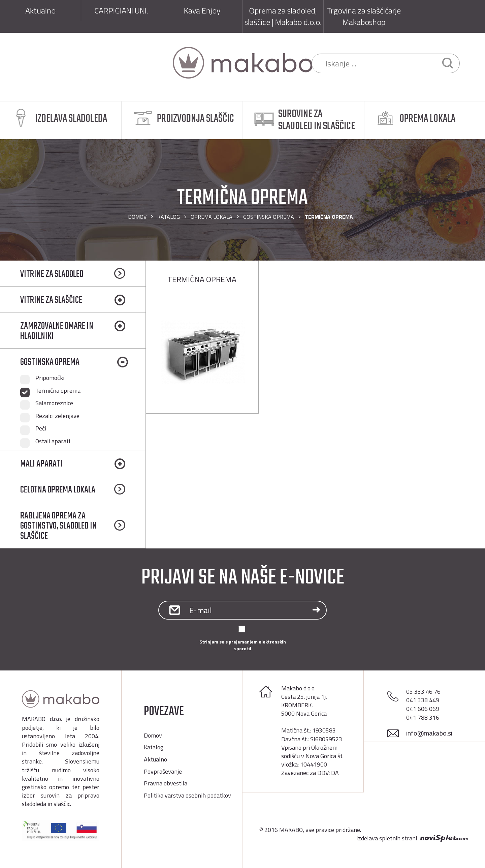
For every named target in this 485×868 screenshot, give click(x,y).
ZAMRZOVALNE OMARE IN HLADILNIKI (57, 331)
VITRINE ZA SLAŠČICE (51, 300)
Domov (137, 217)
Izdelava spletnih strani (387, 838)
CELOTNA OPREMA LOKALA (58, 490)
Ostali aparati (53, 441)
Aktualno (155, 759)
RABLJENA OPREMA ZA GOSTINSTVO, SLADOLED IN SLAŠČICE (58, 526)
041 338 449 (423, 700)
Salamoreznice (54, 403)
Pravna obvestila (166, 783)
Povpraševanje (163, 771)
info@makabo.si (429, 733)
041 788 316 (423, 717)
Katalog (169, 217)
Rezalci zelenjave (57, 416)
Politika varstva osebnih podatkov (187, 795)
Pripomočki (50, 378)
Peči (41, 428)
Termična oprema (58, 391)
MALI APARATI (41, 464)
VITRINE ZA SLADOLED (52, 274)
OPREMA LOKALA (212, 217)
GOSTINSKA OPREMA (269, 217)
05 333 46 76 (423, 692)
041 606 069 (423, 709)
